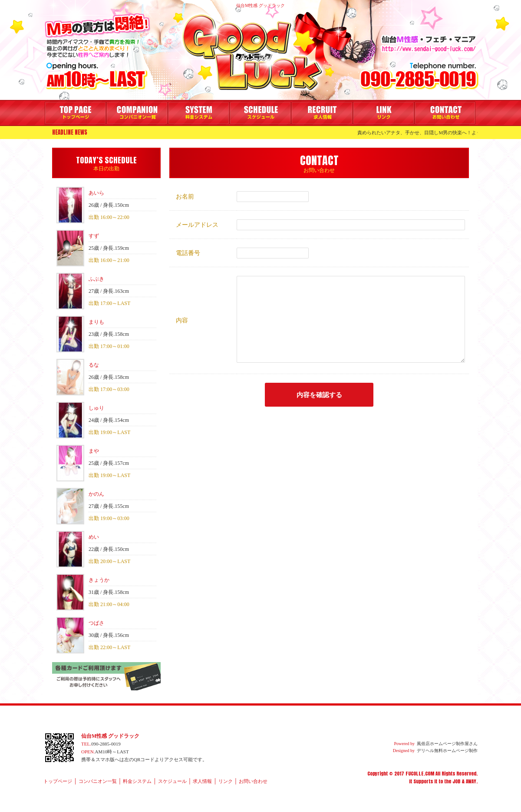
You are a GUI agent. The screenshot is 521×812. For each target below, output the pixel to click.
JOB (456, 781)
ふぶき (96, 279)
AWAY (471, 781)
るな (94, 365)
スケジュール (260, 113)
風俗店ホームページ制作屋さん (447, 744)
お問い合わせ (445, 113)
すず (94, 236)
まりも (96, 322)
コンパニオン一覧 (137, 113)
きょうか (99, 580)
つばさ (96, 623)
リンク (384, 113)
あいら (96, 193)
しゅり (96, 408)
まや (94, 451)
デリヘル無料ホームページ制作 (447, 751)
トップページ (75, 113)
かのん (96, 494)
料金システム (199, 113)
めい (94, 537)
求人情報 (322, 113)
